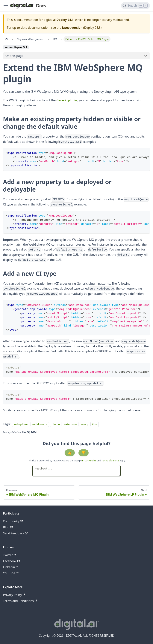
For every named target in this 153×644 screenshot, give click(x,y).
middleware (40, 424)
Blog (8, 527)
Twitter (10, 555)
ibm (95, 424)
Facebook (11, 561)
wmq (84, 424)
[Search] (135, 6)
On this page (14, 56)
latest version (72, 28)
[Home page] (7, 39)
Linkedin (11, 567)
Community (13, 521)
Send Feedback (15, 533)
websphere (21, 424)
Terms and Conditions (20, 601)
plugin (56, 424)
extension (71, 424)
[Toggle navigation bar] (6, 6)
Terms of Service (110, 461)
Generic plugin (67, 100)
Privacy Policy (90, 461)
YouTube (11, 573)
